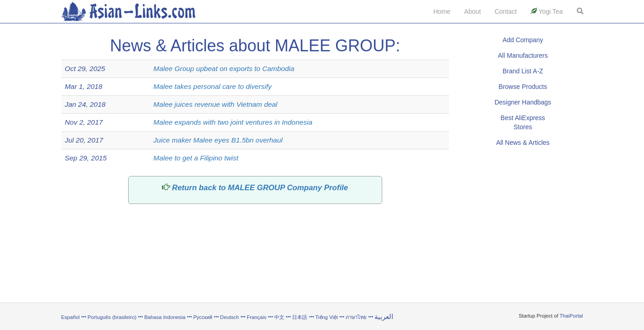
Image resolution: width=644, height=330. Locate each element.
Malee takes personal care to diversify (212, 86)
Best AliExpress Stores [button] (523, 122)
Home (442, 11)
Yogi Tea (547, 11)
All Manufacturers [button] (523, 55)
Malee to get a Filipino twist (196, 158)
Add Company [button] (523, 40)
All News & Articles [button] (523, 143)
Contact (506, 11)
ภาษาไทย (357, 317)
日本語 (300, 317)
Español (70, 317)
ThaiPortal (571, 316)
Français (257, 317)
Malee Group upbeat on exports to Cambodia (224, 69)
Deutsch (230, 317)
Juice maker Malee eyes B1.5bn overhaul (218, 140)
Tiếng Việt (327, 317)
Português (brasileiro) (112, 317)
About (473, 11)
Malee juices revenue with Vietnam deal (215, 104)
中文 (279, 317)
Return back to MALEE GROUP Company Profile (260, 188)
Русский (203, 317)
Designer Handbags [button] (523, 102)
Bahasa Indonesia (165, 317)
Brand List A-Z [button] (523, 71)
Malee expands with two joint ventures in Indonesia (233, 122)
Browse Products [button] (523, 87)
